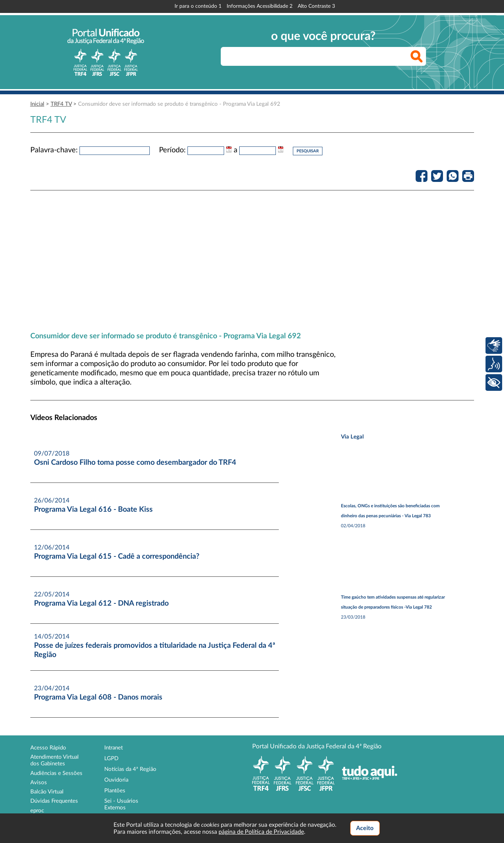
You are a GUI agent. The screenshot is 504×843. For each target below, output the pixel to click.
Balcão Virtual (47, 792)
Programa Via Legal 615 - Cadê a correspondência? (117, 556)
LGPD (111, 759)
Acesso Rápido (48, 748)
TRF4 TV (61, 104)
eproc (37, 811)
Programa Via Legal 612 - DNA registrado (101, 603)
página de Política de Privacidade (261, 832)
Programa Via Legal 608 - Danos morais (98, 697)
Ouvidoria (116, 780)
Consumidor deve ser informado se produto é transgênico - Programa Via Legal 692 (179, 104)
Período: (172, 150)
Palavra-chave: (54, 150)
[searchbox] (323, 56)
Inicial (37, 104)
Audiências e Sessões (56, 773)
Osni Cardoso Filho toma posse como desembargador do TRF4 (135, 463)
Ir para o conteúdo (198, 6)
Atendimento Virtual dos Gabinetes (55, 760)
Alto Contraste (316, 6)
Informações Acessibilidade (260, 6)
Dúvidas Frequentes (54, 801)
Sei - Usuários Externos (121, 804)
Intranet (114, 748)
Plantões (115, 791)
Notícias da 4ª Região (130, 769)
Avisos (39, 783)
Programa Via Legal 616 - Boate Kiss (93, 509)
